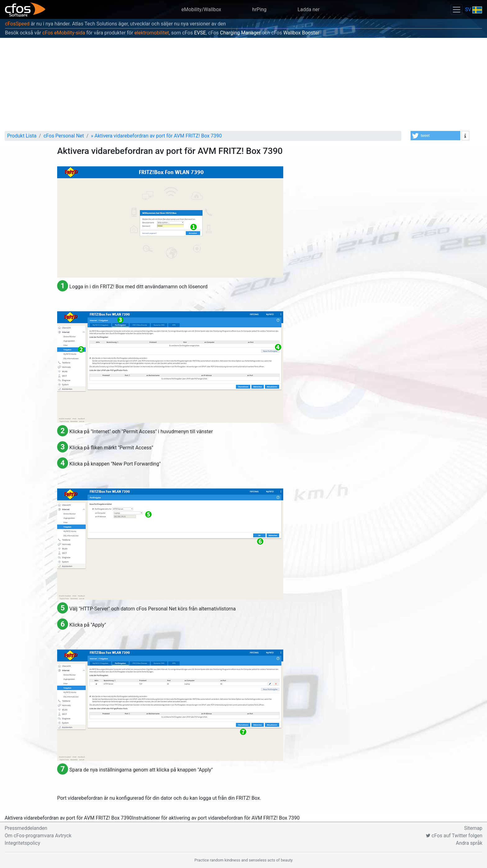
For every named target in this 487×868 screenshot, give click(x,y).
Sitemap (473, 828)
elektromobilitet (152, 33)
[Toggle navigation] (457, 9)
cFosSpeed (17, 24)
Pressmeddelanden (26, 828)
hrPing (259, 9)
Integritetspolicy (22, 843)
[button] (435, 136)
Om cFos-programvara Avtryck (38, 836)
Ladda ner (309, 9)
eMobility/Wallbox (201, 9)
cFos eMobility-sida (64, 33)
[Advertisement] (243, 84)
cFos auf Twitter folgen (454, 836)
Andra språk (469, 843)
